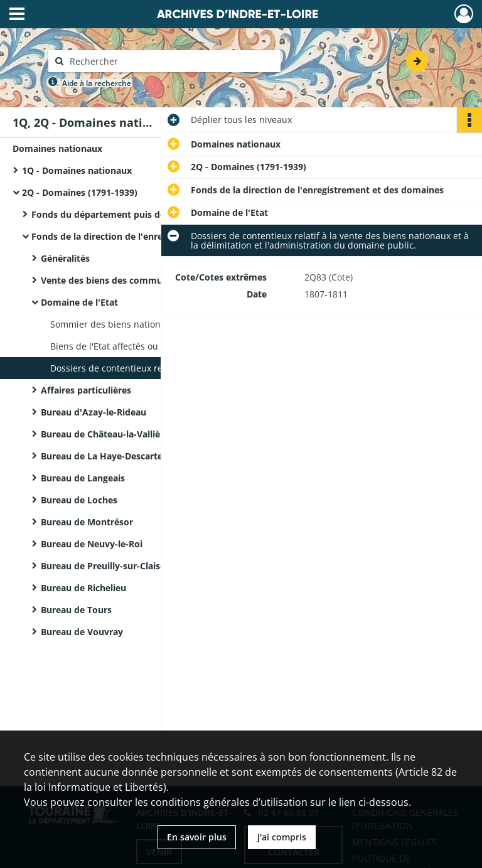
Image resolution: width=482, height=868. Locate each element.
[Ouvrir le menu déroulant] (17, 15)
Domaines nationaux (57, 148)
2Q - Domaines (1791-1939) (80, 192)
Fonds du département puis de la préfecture (127, 214)
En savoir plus (197, 837)
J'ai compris (282, 837)
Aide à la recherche (97, 83)
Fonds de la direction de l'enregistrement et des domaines (157, 236)
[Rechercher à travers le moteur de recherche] (171, 61)
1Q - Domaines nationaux (77, 170)
